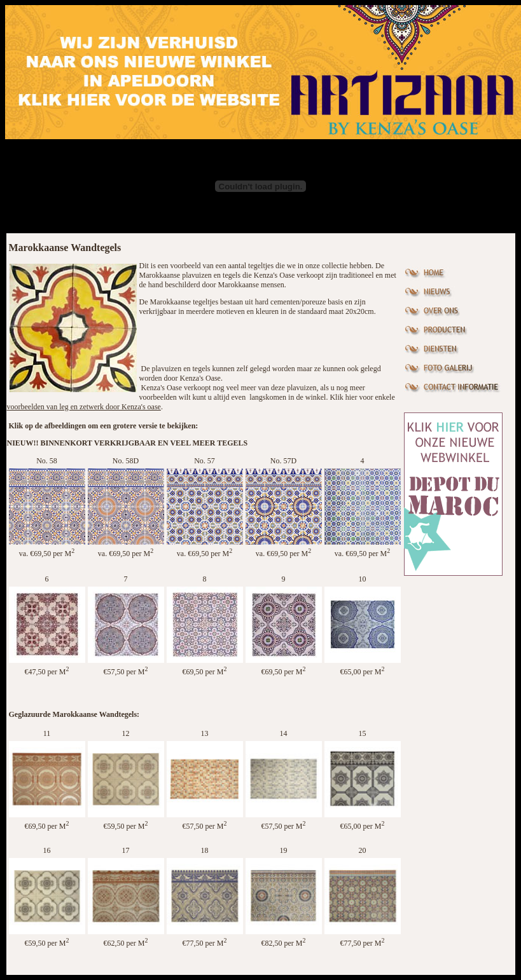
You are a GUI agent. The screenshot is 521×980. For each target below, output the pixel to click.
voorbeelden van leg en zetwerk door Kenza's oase (84, 407)
